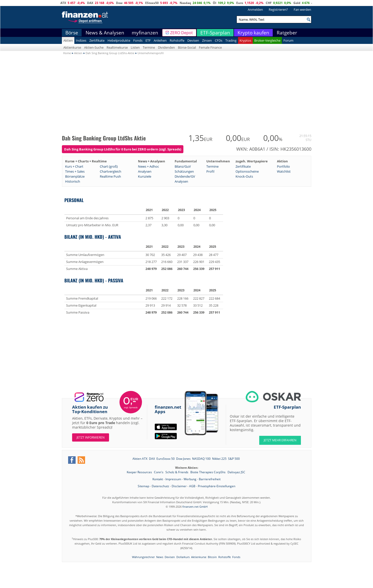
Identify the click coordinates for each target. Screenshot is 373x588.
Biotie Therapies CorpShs (208, 472)
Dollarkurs (183, 557)
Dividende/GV (185, 176)
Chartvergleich (111, 171)
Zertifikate (97, 40)
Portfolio (283, 166)
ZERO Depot (182, 33)
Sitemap (143, 486)
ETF (148, 40)
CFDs (219, 40)
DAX (90, 3)
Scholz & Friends (177, 472)
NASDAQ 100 (201, 459)
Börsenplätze (75, 176)
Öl (215, 3)
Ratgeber (287, 33)
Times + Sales (75, 171)
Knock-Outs (244, 176)
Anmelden (255, 9)
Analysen (145, 171)
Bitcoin (212, 557)
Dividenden (166, 47)
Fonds (138, 40)
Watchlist (284, 171)
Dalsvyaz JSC (236, 472)
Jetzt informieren (91, 437)
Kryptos (245, 40)
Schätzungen (184, 171)
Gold (297, 3)
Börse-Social (187, 47)
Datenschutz (160, 486)
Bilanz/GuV (183, 166)
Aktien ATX (140, 459)
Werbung (190, 479)
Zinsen (207, 40)
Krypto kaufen (253, 33)
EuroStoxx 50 (166, 459)
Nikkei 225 (219, 459)
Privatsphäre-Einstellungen (217, 486)
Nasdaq (185, 3)
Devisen (193, 40)
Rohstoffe (177, 40)
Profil (210, 171)
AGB (192, 486)
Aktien (68, 40)
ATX (63, 3)
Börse (72, 33)
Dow (119, 3)
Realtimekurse (117, 47)
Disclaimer (179, 486)
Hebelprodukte (119, 40)
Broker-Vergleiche (267, 40)
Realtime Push (110, 176)
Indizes (81, 40)
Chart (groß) (109, 166)
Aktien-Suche (94, 47)
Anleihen (160, 40)
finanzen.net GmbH (195, 507)
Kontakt (158, 479)
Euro (240, 3)
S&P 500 (234, 459)
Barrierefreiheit (210, 479)
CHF (269, 3)
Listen (135, 47)
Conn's (159, 472)
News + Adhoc (148, 166)
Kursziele (145, 176)
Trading (231, 40)
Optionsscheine (247, 171)
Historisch (73, 181)
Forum (288, 40)
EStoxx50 (152, 3)
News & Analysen (105, 33)
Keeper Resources (140, 472)
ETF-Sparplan (215, 33)
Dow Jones (183, 459)
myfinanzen (145, 33)
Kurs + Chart (74, 166)
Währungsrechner (143, 557)
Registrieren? (278, 9)
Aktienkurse (72, 47)
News (160, 557)
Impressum (173, 479)
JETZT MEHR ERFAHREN (280, 440)
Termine (149, 47)
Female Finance (210, 47)
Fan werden (302, 9)
